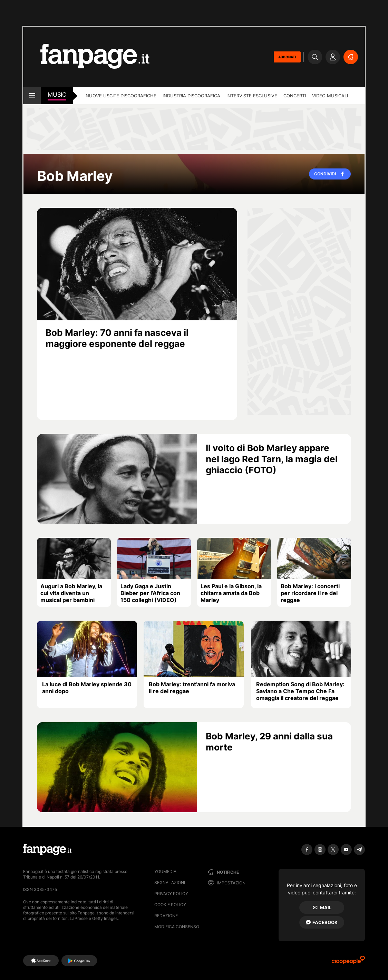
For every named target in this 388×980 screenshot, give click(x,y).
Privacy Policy (171, 894)
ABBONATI (287, 57)
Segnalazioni (170, 882)
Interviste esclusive (252, 96)
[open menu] (32, 96)
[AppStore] (41, 961)
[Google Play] (79, 961)
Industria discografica (191, 96)
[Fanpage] (47, 850)
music (57, 95)
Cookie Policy (170, 905)
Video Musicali (330, 96)
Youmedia (165, 871)
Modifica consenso (177, 927)
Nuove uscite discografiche (121, 96)
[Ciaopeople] (348, 962)
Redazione (166, 916)
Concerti (295, 96)
